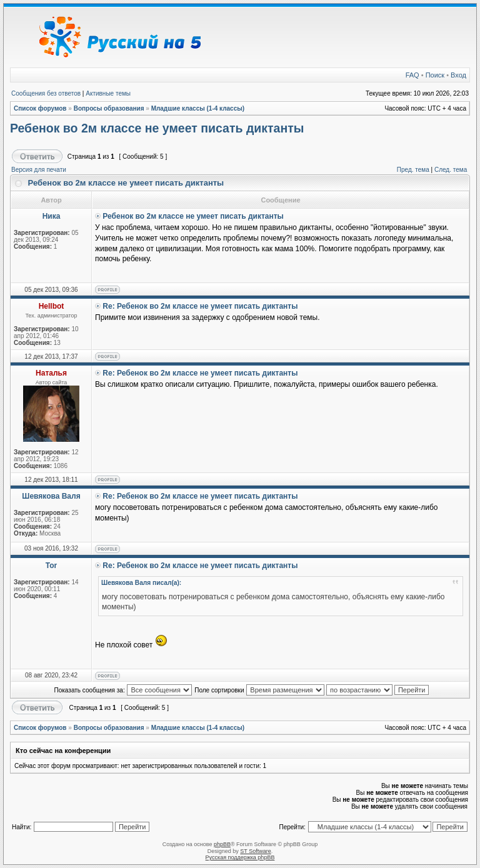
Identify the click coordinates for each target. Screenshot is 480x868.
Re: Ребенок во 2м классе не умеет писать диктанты (200, 306)
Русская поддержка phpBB (240, 857)
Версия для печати (39, 170)
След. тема (451, 170)
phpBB (222, 844)
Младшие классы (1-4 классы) (198, 108)
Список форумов (40, 108)
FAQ (412, 75)
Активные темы (108, 93)
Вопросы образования (109, 108)
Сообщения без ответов (46, 93)
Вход (458, 75)
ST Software (255, 851)
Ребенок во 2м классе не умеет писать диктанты (157, 128)
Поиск (435, 75)
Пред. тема (413, 170)
